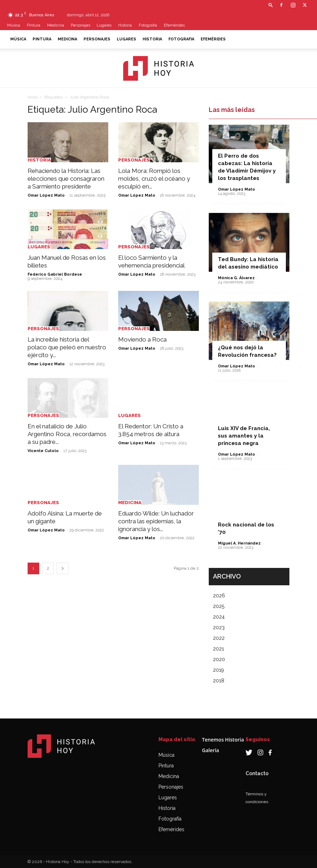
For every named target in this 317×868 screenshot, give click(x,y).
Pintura (34, 25)
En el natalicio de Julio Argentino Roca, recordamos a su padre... (67, 434)
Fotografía (170, 819)
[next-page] (63, 568)
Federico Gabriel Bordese (55, 274)
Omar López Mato (46, 195)
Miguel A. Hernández (239, 543)
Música (14, 25)
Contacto (257, 773)
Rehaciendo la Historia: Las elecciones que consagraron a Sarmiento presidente (66, 179)
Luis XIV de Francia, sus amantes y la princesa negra (244, 436)
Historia (125, 25)
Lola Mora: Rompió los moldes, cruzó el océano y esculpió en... (154, 179)
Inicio (33, 97)
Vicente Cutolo (43, 451)
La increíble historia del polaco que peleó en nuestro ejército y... (67, 347)
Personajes (80, 25)
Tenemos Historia (223, 740)
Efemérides (174, 25)
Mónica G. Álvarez (236, 278)
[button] (271, 5)
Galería (211, 750)
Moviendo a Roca (142, 339)
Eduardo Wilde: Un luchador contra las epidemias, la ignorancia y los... (156, 521)
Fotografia (148, 25)
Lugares (104, 25)
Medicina (56, 25)
